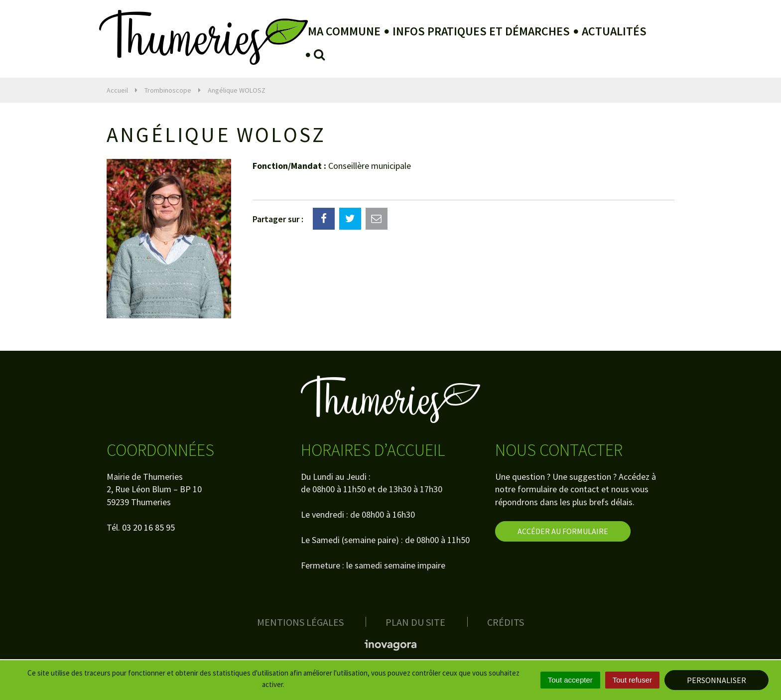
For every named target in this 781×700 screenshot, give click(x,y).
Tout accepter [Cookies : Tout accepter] (570, 680)
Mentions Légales (300, 622)
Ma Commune (344, 31)
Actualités (614, 31)
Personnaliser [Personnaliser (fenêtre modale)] (716, 680)
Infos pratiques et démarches (481, 31)
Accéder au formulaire (563, 531)
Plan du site (415, 622)
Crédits (506, 622)
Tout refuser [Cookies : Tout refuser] (632, 680)
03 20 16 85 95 (148, 527)
